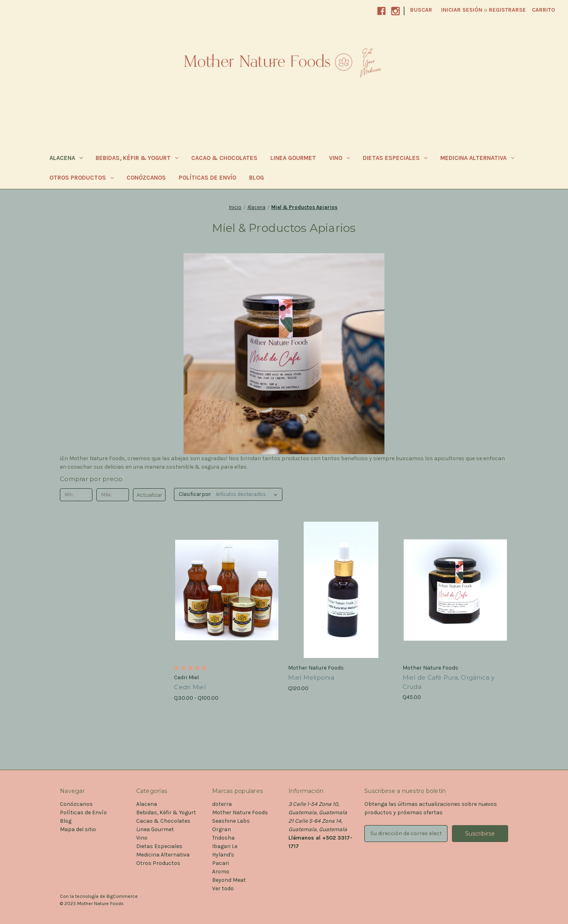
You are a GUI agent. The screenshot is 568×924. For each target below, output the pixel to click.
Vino (339, 158)
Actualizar (149, 495)
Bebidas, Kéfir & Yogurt (137, 158)
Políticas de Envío (207, 178)
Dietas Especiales (395, 158)
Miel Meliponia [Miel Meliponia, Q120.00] (311, 677)
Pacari (221, 863)
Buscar (421, 10)
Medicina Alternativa (477, 158)
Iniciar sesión (462, 10)
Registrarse (507, 10)
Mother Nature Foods (240, 812)
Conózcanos (146, 178)
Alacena (66, 158)
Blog (256, 178)
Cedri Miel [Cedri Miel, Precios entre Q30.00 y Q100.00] (190, 687)
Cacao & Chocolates (224, 158)
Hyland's (223, 855)
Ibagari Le (225, 846)
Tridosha (223, 838)
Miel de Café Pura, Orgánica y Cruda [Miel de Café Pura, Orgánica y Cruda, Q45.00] (448, 682)
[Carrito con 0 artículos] (543, 10)
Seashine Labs (231, 821)
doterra (222, 804)
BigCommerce (122, 896)
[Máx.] (113, 495)
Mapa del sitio (78, 829)
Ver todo (223, 888)
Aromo (221, 872)
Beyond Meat (229, 880)
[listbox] (248, 494)
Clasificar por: (195, 494)
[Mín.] (76, 495)
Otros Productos (82, 178)
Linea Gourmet (293, 158)
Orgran (222, 829)
